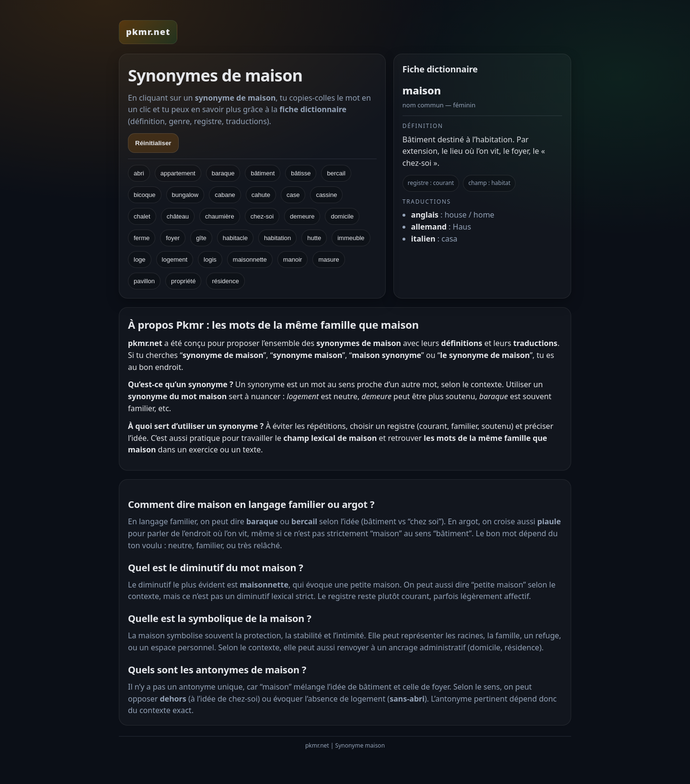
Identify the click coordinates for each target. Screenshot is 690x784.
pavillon (144, 281)
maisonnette (250, 259)
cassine (326, 195)
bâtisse (301, 173)
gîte (201, 238)
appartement (178, 173)
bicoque (145, 195)
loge (140, 259)
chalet (142, 216)
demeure (302, 216)
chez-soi (262, 216)
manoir (293, 259)
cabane (225, 195)
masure (328, 259)
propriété (183, 281)
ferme (142, 238)
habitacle (235, 238)
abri (139, 173)
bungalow (185, 195)
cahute (261, 195)
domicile (342, 216)
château (178, 216)
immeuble (351, 238)
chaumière (220, 216)
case (293, 195)
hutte (314, 238)
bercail (336, 173)
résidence (225, 281)
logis (210, 259)
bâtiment (263, 173)
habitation (277, 238)
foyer (173, 238)
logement (175, 259)
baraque (223, 173)
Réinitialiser (153, 143)
